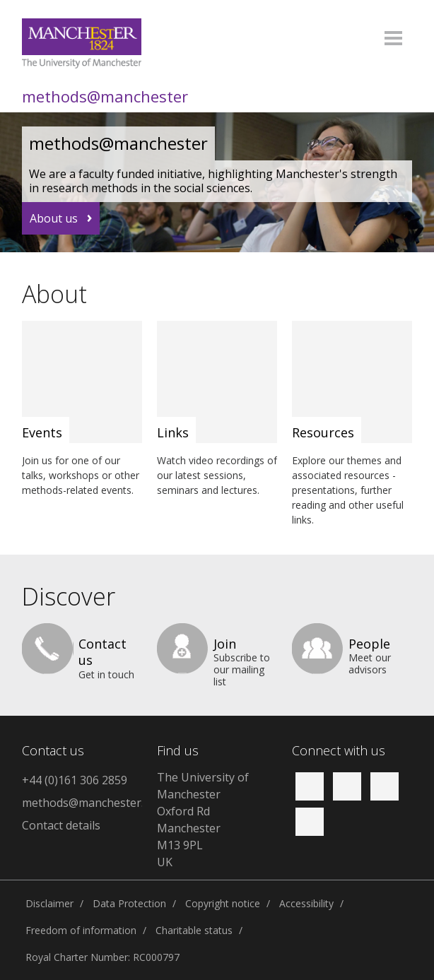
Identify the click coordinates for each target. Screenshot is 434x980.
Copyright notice (223, 903)
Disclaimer (49, 903)
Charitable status (194, 930)
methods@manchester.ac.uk (82, 803)
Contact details (61, 825)
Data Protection (129, 903)
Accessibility (306, 903)
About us (54, 218)
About (54, 294)
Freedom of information (81, 930)
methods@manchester (105, 96)
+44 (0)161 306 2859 (75, 780)
